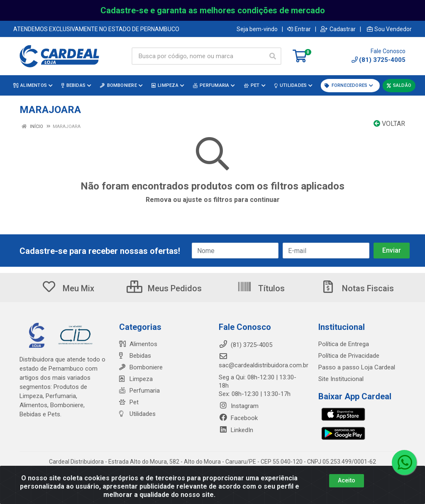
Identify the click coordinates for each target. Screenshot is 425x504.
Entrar (299, 29)
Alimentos (138, 344)
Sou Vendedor (389, 29)
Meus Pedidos (164, 288)
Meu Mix (68, 288)
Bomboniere (141, 367)
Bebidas (135, 356)
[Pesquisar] (273, 56)
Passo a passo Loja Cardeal (357, 367)
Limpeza (136, 379)
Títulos (261, 288)
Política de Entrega (344, 344)
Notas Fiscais (357, 288)
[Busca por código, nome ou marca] (198, 56)
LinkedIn (236, 430)
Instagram (239, 406)
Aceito (347, 480)
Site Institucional (341, 379)
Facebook (238, 418)
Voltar (389, 124)
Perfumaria (139, 391)
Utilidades (137, 414)
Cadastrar (338, 29)
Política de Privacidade (349, 356)
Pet (129, 402)
